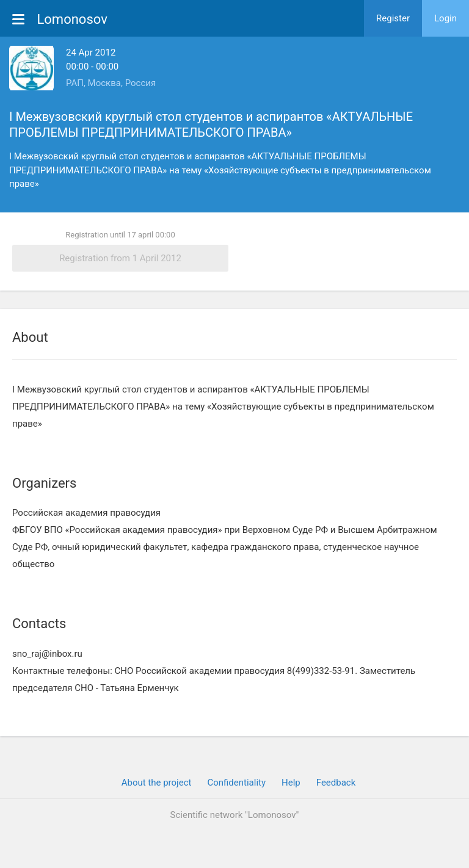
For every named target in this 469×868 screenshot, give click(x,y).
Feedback (336, 783)
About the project (157, 783)
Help (291, 783)
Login (445, 18)
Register (393, 18)
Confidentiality (236, 783)
